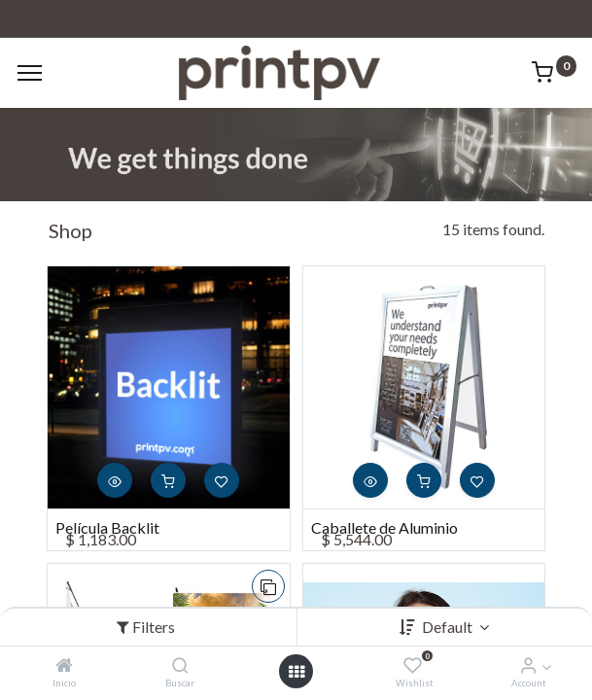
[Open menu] (296, 672)
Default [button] (449, 627)
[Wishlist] (413, 665)
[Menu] (30, 73)
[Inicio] (64, 665)
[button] (115, 480)
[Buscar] (180, 665)
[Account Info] (528, 665)
